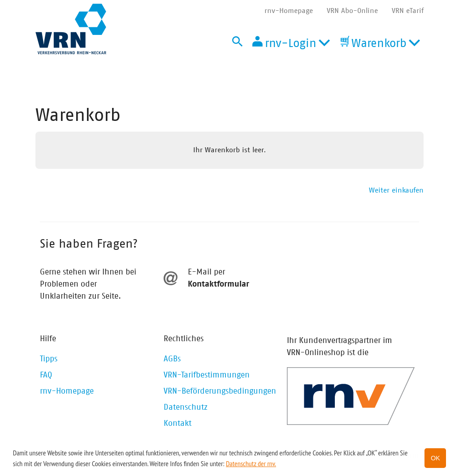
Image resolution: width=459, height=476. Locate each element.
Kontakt (178, 424)
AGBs (172, 359)
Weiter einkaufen (396, 190)
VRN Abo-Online (352, 11)
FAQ (46, 375)
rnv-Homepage (289, 11)
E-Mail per (206, 272)
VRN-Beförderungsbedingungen (220, 391)
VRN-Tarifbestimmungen (207, 375)
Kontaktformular (219, 284)
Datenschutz (186, 407)
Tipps (49, 359)
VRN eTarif (408, 11)
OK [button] (435, 458)
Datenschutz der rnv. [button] (251, 463)
